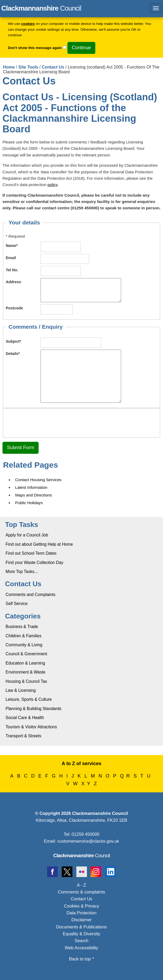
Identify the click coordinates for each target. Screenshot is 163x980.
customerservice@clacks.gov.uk (88, 841)
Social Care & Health (25, 718)
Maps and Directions (33, 495)
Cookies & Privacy (81, 906)
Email (11, 258)
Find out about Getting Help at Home (39, 544)
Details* (13, 354)
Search (82, 941)
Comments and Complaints (30, 595)
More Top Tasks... (22, 572)
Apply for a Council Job (27, 535)
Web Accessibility (81, 948)
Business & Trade (22, 627)
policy (52, 185)
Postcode (14, 308)
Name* (12, 246)
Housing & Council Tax (26, 681)
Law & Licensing (21, 690)
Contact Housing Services (38, 480)
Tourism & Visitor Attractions (31, 727)
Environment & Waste (25, 672)
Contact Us (53, 67)
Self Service (17, 604)
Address (14, 282)
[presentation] (46, 422)
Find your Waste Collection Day (34, 563)
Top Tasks (22, 525)
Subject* (14, 341)
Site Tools (28, 67)
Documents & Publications (82, 927)
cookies (28, 24)
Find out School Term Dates (31, 553)
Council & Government (26, 654)
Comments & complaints (82, 892)
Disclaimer (81, 920)
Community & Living (24, 645)
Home (9, 67)
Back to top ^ (81, 959)
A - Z (81, 885)
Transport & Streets (23, 736)
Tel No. (12, 270)
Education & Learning (25, 663)
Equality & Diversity (81, 934)
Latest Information (31, 487)
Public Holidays (29, 503)
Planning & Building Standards (34, 709)
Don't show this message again (35, 48)
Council (82, 855)
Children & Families (23, 636)
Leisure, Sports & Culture (29, 699)
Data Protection (81, 913)
